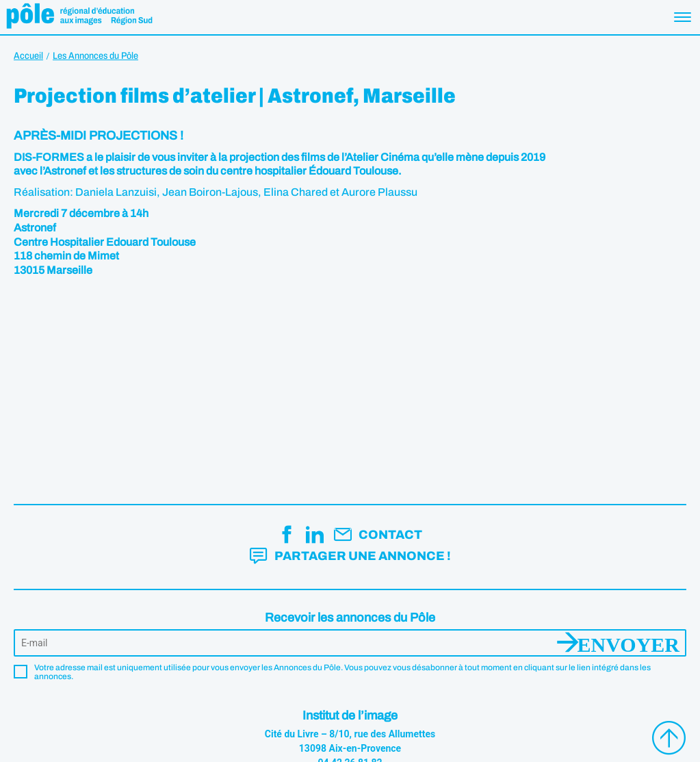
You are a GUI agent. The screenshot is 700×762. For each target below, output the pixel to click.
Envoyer (628, 643)
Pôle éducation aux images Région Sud (79, 17)
